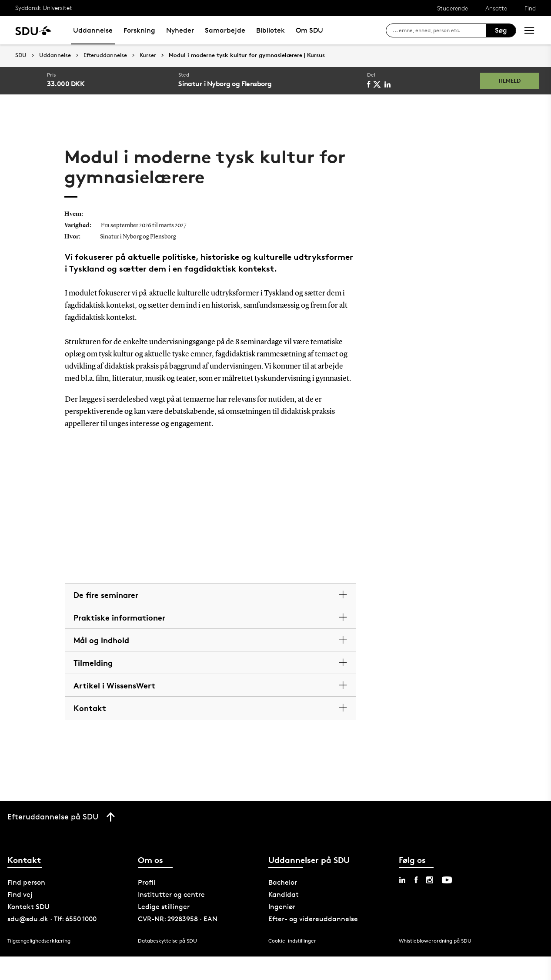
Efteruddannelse (105, 55)
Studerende (452, 8)
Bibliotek (270, 30)
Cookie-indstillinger (292, 941)
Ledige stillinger (164, 907)
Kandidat (284, 894)
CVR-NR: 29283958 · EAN (178, 919)
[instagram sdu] (430, 880)
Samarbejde (225, 30)
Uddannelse (93, 30)
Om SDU (309, 30)
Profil (147, 882)
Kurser (148, 55)
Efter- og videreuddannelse (313, 919)
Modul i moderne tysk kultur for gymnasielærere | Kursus (247, 55)
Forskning (139, 30)
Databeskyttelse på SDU (167, 941)
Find (530, 8)
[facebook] (370, 84)
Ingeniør (282, 907)
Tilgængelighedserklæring (39, 941)
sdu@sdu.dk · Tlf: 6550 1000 (52, 919)
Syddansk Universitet (44, 8)
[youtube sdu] (447, 880)
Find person (26, 882)
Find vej (20, 894)
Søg (501, 30)
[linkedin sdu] (402, 880)
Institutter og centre (171, 894)
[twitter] (379, 84)
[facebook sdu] (416, 880)
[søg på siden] (439, 30)
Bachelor (283, 882)
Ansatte (496, 8)
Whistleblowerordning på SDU (435, 941)
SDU (21, 55)
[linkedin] (389, 84)
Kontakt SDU (28, 907)
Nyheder (180, 30)
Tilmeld (507, 81)
